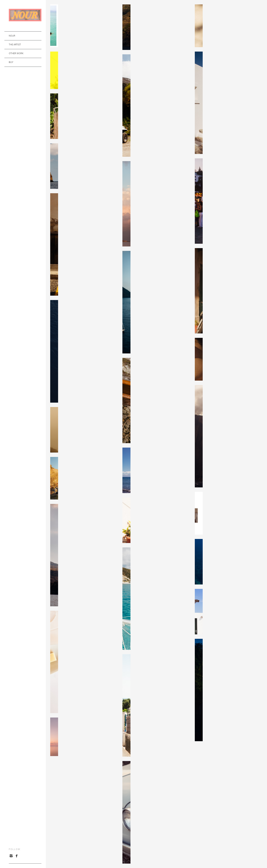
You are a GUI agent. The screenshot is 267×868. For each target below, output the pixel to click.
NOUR (12, 36)
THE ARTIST (15, 45)
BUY (11, 62)
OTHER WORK (16, 53)
